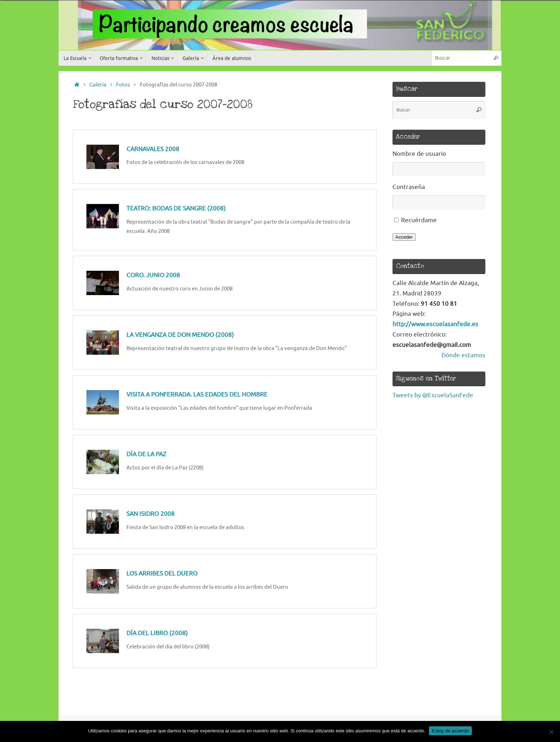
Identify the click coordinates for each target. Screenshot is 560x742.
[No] (551, 732)
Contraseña (409, 187)
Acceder (404, 237)
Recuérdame (419, 220)
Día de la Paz (146, 454)
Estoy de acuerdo (450, 731)
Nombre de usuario (419, 154)
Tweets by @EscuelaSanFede (433, 395)
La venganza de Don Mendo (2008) (180, 335)
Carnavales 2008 (153, 149)
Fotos (123, 85)
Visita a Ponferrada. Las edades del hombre (197, 395)
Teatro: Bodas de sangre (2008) (176, 208)
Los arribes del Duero (162, 574)
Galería (98, 85)
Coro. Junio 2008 (153, 275)
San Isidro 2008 (151, 514)
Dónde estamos (463, 355)
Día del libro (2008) (157, 633)
